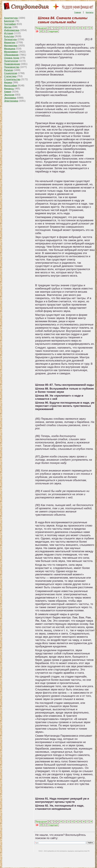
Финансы (9, 89)
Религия (9, 70)
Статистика (10, 76)
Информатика (12, 30)
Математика (11, 46)
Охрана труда (12, 58)
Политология (11, 61)
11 (65, 28)
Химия (8, 92)
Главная (78, 12)
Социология (11, 73)
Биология (9, 21)
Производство (12, 67)
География (10, 24)
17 (87, 28)
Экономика (10, 98)
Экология (9, 95)
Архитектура (11, 18)
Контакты (90, 12)
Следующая (53, 31)
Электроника (11, 101)
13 (72, 28)
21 (45, 31)
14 (76, 28)
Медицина (10, 49)
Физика (8, 82)
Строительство (12, 79)
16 (84, 28)
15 (80, 28)
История (9, 33)
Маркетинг (10, 43)
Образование (11, 55)
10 (61, 28)
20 (41, 31)
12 (69, 28)
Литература (10, 39)
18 (91, 28)
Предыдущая (41, 28)
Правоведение (12, 64)
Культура (9, 36)
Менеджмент (11, 52)
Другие (8, 27)
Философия (11, 86)
